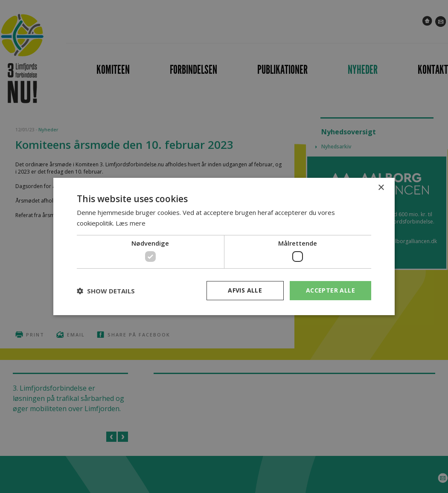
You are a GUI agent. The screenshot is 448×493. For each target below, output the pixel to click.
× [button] (381, 188)
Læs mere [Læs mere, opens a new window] (131, 223)
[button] (106, 291)
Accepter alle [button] (330, 290)
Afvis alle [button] (245, 290)
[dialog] (224, 246)
